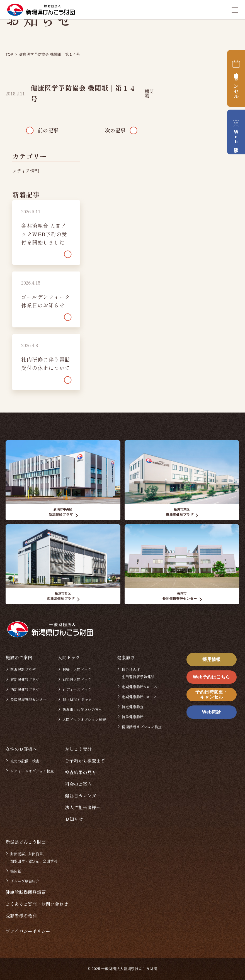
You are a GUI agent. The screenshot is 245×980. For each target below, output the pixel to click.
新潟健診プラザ (23, 669)
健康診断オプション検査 (142, 727)
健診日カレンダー (83, 796)
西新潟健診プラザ (25, 689)
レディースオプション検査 (32, 771)
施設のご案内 (19, 657)
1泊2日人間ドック (77, 679)
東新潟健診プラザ (25, 679)
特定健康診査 (133, 707)
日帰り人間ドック (77, 669)
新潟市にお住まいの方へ (82, 709)
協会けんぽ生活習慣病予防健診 (138, 673)
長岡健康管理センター (28, 699)
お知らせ (74, 819)
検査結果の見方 (81, 772)
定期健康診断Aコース (140, 687)
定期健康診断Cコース (139, 697)
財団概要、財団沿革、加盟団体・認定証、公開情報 (34, 857)
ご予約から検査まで (85, 761)
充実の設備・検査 (25, 761)
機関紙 (149, 93)
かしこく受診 (78, 749)
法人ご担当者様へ (83, 807)
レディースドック (77, 689)
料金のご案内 (78, 784)
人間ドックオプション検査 (84, 719)
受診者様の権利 (21, 915)
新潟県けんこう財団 (26, 842)
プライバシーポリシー (28, 931)
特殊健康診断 (133, 717)
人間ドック (69, 657)
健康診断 (126, 657)
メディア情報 (26, 171)
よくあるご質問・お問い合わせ (37, 904)
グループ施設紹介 (25, 881)
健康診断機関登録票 (26, 892)
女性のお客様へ (21, 749)
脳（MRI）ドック (77, 699)
